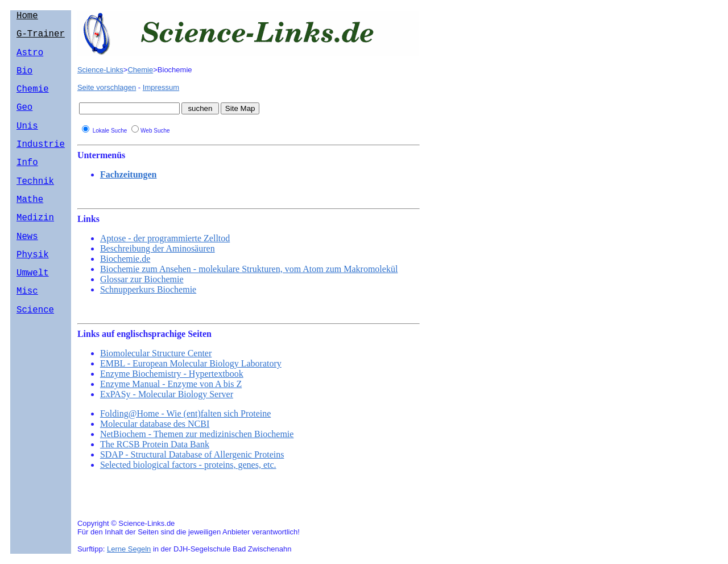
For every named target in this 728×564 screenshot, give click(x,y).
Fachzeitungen (129, 174)
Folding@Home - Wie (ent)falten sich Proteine (185, 413)
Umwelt (33, 306)
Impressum (161, 87)
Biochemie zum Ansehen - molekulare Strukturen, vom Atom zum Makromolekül (249, 269)
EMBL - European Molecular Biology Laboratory (191, 363)
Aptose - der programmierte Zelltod (165, 238)
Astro (30, 59)
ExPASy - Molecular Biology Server (167, 394)
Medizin (35, 244)
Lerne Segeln (129, 549)
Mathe (30, 224)
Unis (27, 141)
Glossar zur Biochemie (142, 279)
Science (35, 348)
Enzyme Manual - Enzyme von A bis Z (171, 384)
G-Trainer (41, 38)
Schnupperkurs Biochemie (148, 289)
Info (27, 182)
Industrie (41, 162)
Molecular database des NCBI (155, 424)
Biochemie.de (125, 259)
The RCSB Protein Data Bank (155, 444)
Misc (27, 327)
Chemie (33, 100)
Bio (24, 79)
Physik (33, 286)
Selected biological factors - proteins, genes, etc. (188, 465)
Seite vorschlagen (107, 87)
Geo (24, 120)
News (27, 265)
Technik (35, 203)
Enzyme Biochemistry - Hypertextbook (172, 374)
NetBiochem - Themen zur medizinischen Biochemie (197, 434)
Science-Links (100, 70)
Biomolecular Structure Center (156, 353)
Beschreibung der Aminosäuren (158, 248)
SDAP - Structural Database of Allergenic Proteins (192, 454)
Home (27, 17)
